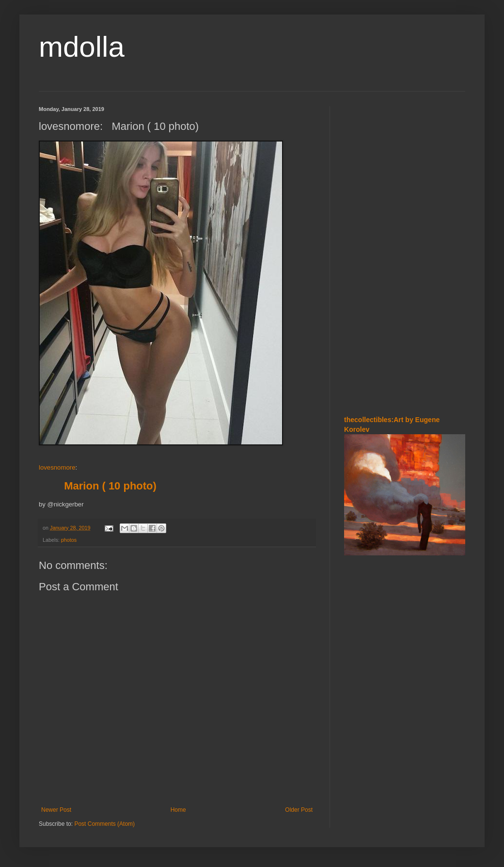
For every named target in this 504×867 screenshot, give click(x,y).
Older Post (299, 810)
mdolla (82, 47)
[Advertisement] (405, 252)
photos (69, 540)
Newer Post (56, 810)
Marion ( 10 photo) (107, 486)
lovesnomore (57, 467)
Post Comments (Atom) (104, 824)
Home (178, 810)
